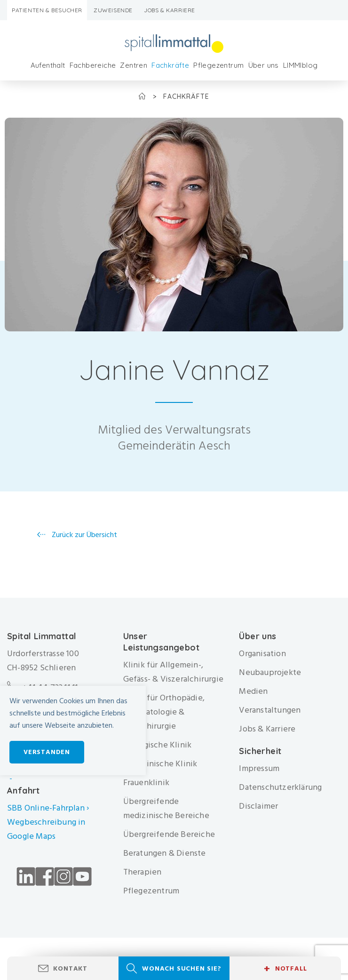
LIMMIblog (301, 65)
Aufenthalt (48, 65)
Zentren (134, 65)
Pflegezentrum (218, 65)
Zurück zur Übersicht (83, 535)
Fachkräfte (170, 65)
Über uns (264, 65)
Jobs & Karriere (170, 10)
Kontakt (70, 968)
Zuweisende (113, 10)
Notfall (285, 969)
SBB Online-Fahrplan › (48, 808)
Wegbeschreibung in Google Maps (46, 829)
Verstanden (47, 752)
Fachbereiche (93, 65)
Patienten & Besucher (47, 10)
